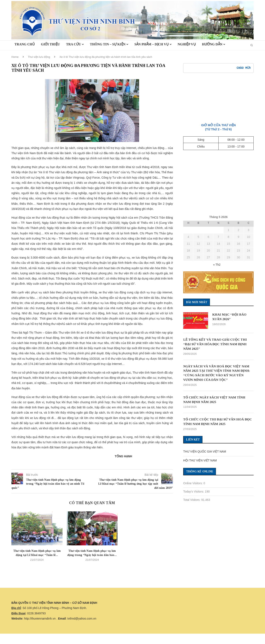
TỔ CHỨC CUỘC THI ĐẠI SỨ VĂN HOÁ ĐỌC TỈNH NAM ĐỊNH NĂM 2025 (215, 423)
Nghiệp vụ (187, 44)
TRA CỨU (73, 44)
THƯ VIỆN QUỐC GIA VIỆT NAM (205, 453)
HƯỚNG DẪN (212, 44)
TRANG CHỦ (25, 44)
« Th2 (217, 265)
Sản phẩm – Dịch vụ (152, 44)
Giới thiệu (51, 44)
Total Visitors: (192, 501)
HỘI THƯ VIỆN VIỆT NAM (200, 462)
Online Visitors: (193, 484)
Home (15, 57)
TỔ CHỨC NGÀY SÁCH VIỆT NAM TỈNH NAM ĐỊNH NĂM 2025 (216, 400)
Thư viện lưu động (39, 57)
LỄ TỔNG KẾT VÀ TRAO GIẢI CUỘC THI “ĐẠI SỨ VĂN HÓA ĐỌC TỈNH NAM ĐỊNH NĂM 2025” (217, 344)
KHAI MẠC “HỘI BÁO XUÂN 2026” (230, 317)
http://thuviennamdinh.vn (40, 619)
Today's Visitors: (194, 493)
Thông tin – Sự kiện (108, 44)
